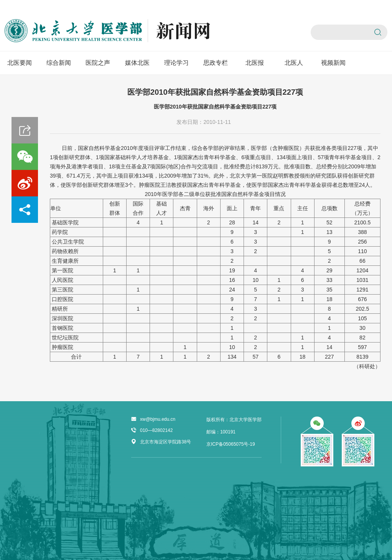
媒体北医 (137, 63)
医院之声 (98, 63)
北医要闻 (20, 63)
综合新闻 (59, 63)
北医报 (255, 63)
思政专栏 (216, 63)
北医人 (294, 63)
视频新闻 (333, 63)
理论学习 (176, 63)
